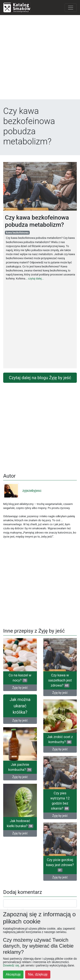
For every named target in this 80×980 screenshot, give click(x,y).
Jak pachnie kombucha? (20, 767)
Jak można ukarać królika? (20, 706)
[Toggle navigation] (71, 8)
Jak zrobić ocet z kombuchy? (60, 739)
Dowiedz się (11, 965)
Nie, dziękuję (38, 974)
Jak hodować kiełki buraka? (20, 823)
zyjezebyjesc (22, 491)
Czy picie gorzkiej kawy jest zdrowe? (60, 865)
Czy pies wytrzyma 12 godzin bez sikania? (60, 801)
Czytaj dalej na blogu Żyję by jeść (40, 378)
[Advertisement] (40, 58)
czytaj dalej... (36, 279)
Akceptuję (13, 974)
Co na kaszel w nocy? (20, 678)
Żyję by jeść (20, 688)
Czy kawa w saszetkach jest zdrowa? (60, 680)
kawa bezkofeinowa (17, 233)
